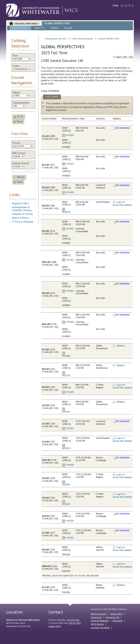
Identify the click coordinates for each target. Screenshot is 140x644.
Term (15, 56)
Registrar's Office (21, 203)
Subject (16, 93)
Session (16, 143)
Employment (96, 617)
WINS (110, 107)
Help (115, 5)
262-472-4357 (75, 623)
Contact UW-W (55, 626)
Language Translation (100, 628)
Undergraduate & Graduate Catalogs (22, 209)
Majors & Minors (21, 218)
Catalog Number (21, 103)
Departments (21, 28)
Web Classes (19, 153)
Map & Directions (99, 614)
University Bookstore (100, 621)
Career (16, 66)
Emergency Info (112, 617)
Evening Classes (21, 163)
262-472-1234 (73, 620)
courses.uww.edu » (27, 23)
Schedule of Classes (23, 214)
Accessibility (118, 621)
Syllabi (68, 28)
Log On (127, 5)
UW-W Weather (97, 624)
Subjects (39, 28)
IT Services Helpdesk (23, 222)
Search (54, 28)
